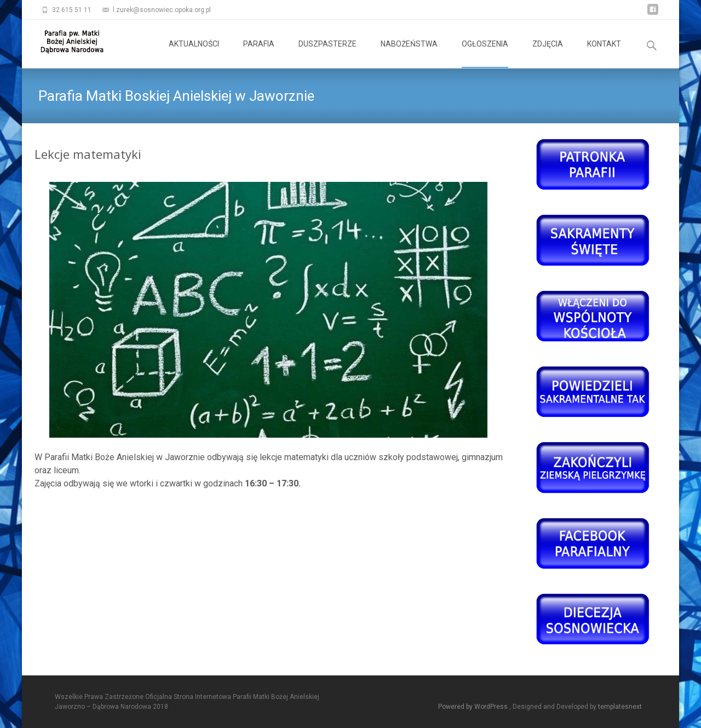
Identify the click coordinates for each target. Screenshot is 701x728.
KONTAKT (604, 54)
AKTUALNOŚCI (194, 54)
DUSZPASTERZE (327, 54)
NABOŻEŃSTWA (409, 54)
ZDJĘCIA (548, 54)
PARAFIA (259, 54)
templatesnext (620, 707)
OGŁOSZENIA (485, 54)
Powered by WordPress (474, 707)
